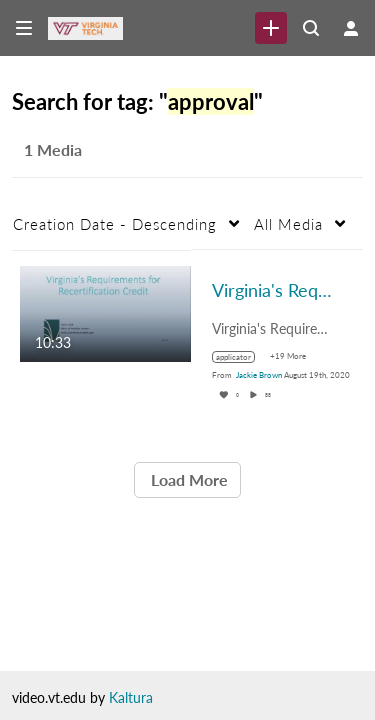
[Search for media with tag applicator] (241, 357)
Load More (187, 479)
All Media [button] (288, 224)
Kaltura (131, 697)
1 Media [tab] (53, 149)
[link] (271, 28)
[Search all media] (311, 28)
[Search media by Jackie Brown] (259, 375)
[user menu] (351, 28)
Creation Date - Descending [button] (115, 224)
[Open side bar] (24, 28)
